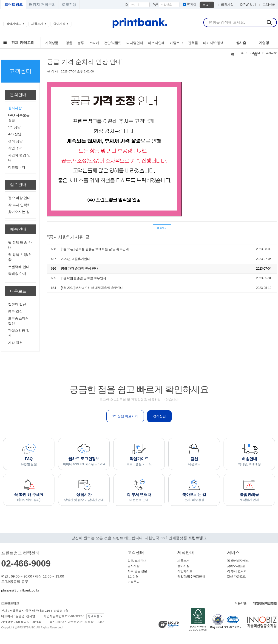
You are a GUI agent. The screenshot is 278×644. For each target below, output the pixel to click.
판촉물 (193, 43)
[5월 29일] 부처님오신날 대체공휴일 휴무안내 (92, 288)
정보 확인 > (95, 616)
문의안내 (18, 95)
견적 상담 (15, 141)
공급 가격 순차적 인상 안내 (79, 268)
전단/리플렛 (113, 43)
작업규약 (15, 148)
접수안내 (18, 185)
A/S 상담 (15, 134)
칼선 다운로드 (236, 576)
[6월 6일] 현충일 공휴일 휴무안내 (84, 278)
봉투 (81, 43)
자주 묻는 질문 (137, 571)
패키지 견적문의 (42, 4)
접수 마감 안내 (19, 198)
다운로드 (18, 291)
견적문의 (133, 582)
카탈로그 (176, 43)
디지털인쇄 (135, 43)
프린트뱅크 (14, 4)
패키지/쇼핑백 (213, 43)
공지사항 (271, 53)
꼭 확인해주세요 (238, 561)
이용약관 (241, 603)
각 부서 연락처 (19, 205)
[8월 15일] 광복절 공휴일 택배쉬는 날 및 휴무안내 (95, 249)
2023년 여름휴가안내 (75, 259)
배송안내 (18, 229)
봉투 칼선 (15, 311)
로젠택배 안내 (19, 267)
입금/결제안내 (137, 561)
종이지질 (59, 24)
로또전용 (69, 4)
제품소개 (37, 24)
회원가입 (227, 5)
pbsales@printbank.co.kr (20, 590)
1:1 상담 (14, 127)
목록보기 (162, 228)
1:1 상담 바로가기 (125, 416)
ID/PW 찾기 (248, 5)
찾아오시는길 (236, 566)
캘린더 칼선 (17, 304)
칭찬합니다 (17, 167)
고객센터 (269, 5)
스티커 (94, 43)
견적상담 (159, 416)
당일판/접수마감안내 (191, 576)
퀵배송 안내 (17, 274)
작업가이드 (14, 24)
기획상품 (52, 43)
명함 (69, 43)
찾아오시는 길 (19, 212)
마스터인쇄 (156, 43)
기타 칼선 (15, 343)
